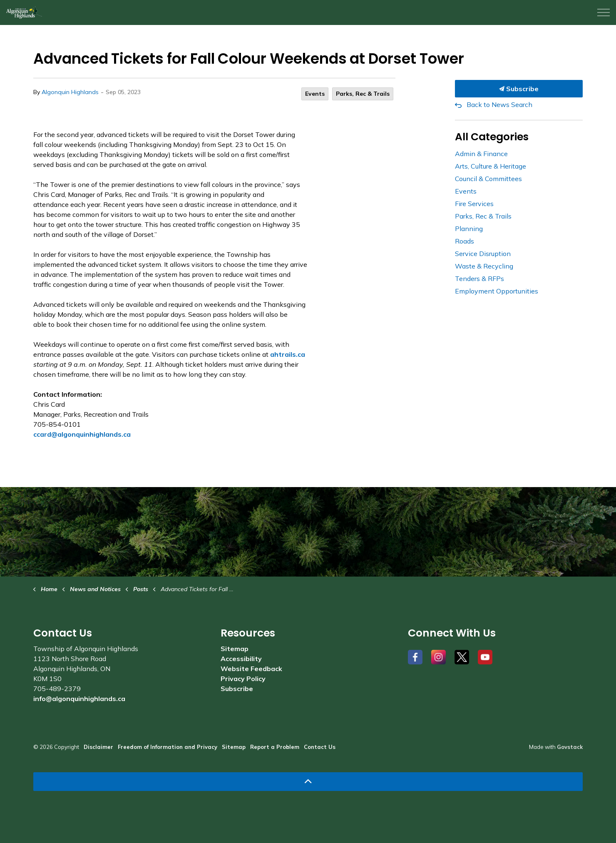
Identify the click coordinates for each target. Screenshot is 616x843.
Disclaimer (98, 747)
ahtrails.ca (288, 354)
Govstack (570, 747)
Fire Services (474, 204)
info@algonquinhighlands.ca (79, 699)
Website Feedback (251, 669)
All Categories (492, 137)
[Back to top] (308, 782)
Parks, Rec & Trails (363, 94)
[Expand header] (604, 12)
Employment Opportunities (497, 291)
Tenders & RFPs (479, 279)
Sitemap (235, 649)
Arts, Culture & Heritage (491, 166)
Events (315, 94)
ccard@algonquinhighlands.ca (82, 434)
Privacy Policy (243, 679)
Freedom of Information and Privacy (168, 747)
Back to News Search (499, 104)
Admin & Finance (481, 154)
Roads (464, 241)
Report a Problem (275, 747)
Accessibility (241, 659)
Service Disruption (483, 254)
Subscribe (519, 89)
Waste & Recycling (484, 266)
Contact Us (320, 747)
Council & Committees (488, 179)
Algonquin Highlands (70, 92)
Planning (469, 229)
